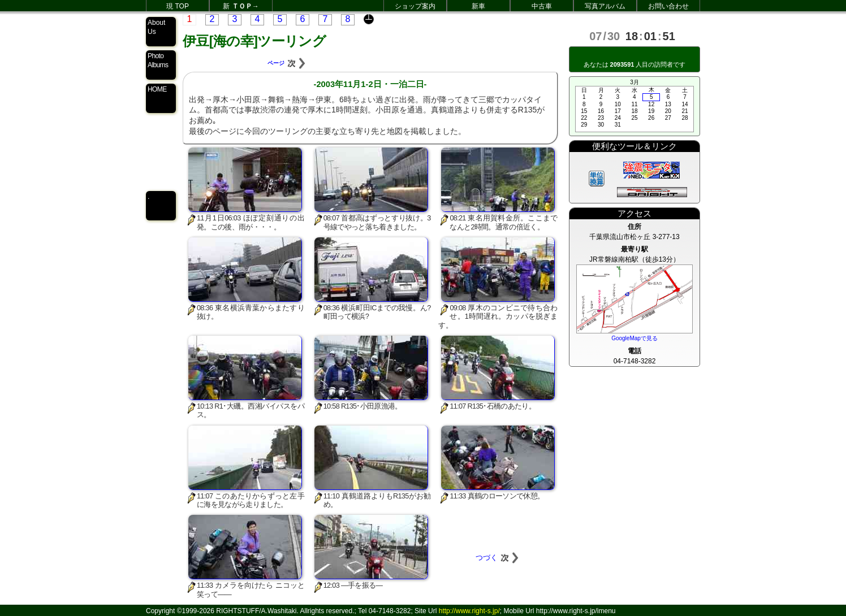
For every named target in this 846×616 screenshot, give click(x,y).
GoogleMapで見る (634, 338)
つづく (498, 558)
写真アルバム (605, 6)
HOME (157, 89)
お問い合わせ (668, 6)
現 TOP (178, 6)
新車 (478, 6)
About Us (156, 27)
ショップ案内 (415, 6)
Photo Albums (158, 60)
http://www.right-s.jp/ (469, 611)
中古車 (542, 6)
